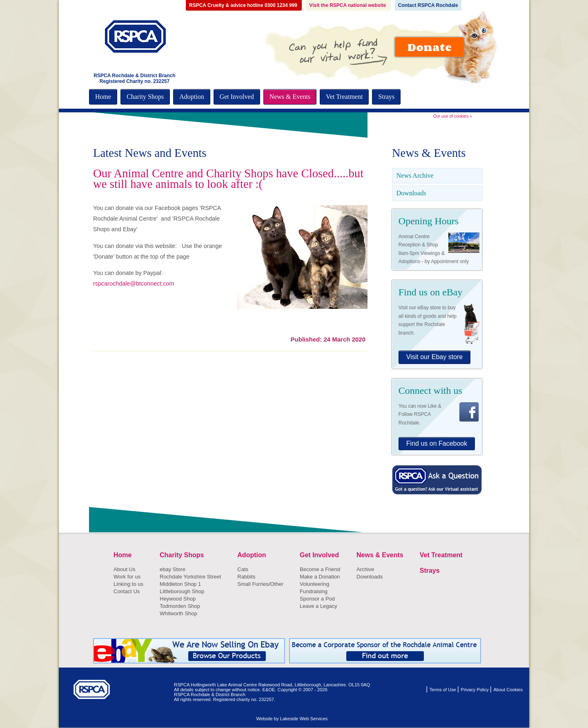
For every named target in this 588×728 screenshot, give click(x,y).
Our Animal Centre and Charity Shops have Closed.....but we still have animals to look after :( (228, 179)
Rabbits (246, 577)
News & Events (290, 97)
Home (103, 97)
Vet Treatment (344, 97)
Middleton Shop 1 (180, 584)
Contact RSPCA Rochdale (428, 5)
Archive (365, 569)
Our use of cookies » (453, 116)
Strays (386, 97)
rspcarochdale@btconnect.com (134, 284)
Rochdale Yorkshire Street (190, 577)
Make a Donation (320, 577)
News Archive (415, 175)
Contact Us (127, 591)
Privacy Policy (475, 690)
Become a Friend (320, 569)
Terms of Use (443, 690)
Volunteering (314, 584)
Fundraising (314, 591)
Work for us (127, 577)
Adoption (192, 97)
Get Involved (237, 97)
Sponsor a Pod (317, 599)
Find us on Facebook (437, 443)
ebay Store (173, 569)
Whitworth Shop (178, 613)
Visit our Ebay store (434, 357)
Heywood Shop (178, 599)
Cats (243, 569)
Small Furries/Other (260, 584)
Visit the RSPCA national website (348, 5)
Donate (430, 47)
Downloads (411, 193)
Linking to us (128, 584)
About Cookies (508, 690)
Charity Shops (145, 97)
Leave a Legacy (318, 606)
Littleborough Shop (182, 591)
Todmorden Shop (180, 606)
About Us (124, 569)
